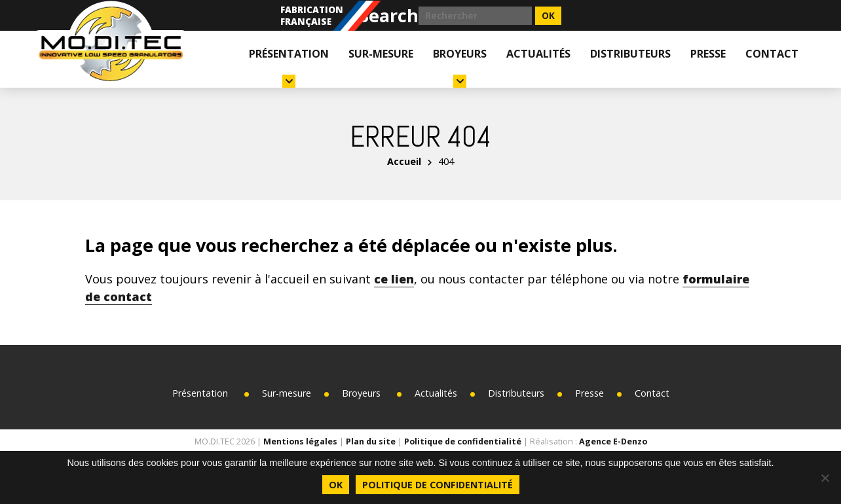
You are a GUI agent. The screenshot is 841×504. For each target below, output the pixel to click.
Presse (708, 54)
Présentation (289, 67)
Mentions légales (300, 441)
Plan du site (371, 441)
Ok (336, 485)
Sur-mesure (381, 54)
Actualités (538, 54)
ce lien (394, 279)
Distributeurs (630, 54)
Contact (772, 54)
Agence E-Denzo (613, 441)
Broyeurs (460, 67)
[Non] (825, 478)
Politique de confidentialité (463, 441)
